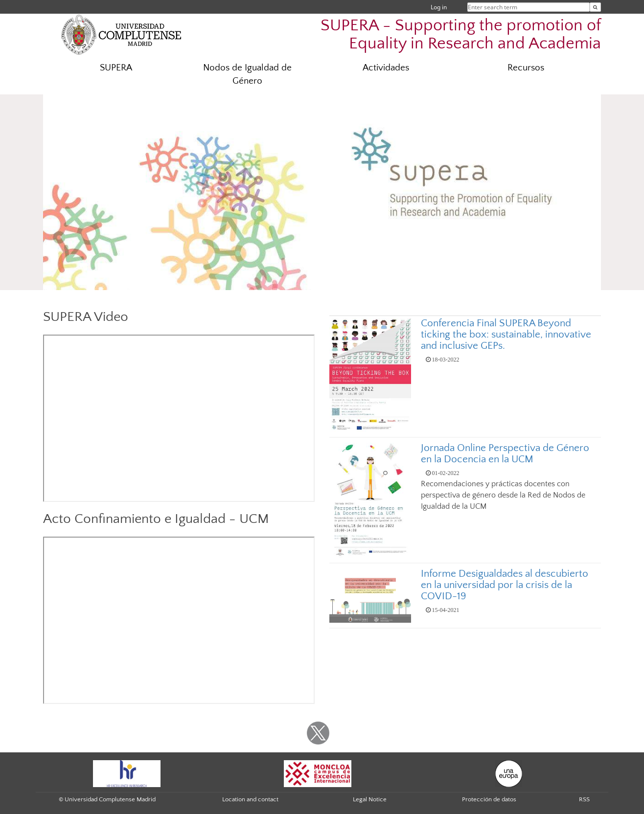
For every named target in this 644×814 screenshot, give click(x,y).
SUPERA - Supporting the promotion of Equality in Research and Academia (461, 35)
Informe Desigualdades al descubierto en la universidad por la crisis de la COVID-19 (505, 585)
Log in (439, 7)
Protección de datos (489, 799)
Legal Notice (370, 799)
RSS (584, 799)
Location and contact (250, 799)
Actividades (386, 68)
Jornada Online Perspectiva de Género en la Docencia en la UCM (505, 453)
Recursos (526, 68)
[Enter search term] (595, 7)
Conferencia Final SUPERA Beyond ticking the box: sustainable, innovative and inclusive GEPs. (506, 334)
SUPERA (116, 68)
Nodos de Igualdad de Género (247, 74)
